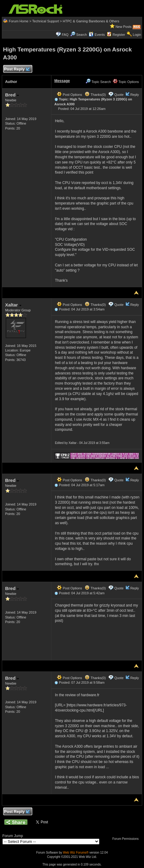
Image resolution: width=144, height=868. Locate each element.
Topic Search (98, 82)
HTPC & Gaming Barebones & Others (91, 21)
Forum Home (19, 21)
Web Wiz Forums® (76, 853)
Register (119, 35)
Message (62, 81)
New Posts (124, 27)
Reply (135, 95)
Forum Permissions (127, 839)
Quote (119, 95)
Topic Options (126, 82)
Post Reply (17, 69)
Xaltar (13, 305)
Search (81, 35)
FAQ (65, 35)
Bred (12, 95)
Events (97, 35)
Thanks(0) (95, 95)
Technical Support (45, 21)
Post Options (69, 95)
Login (137, 35)
